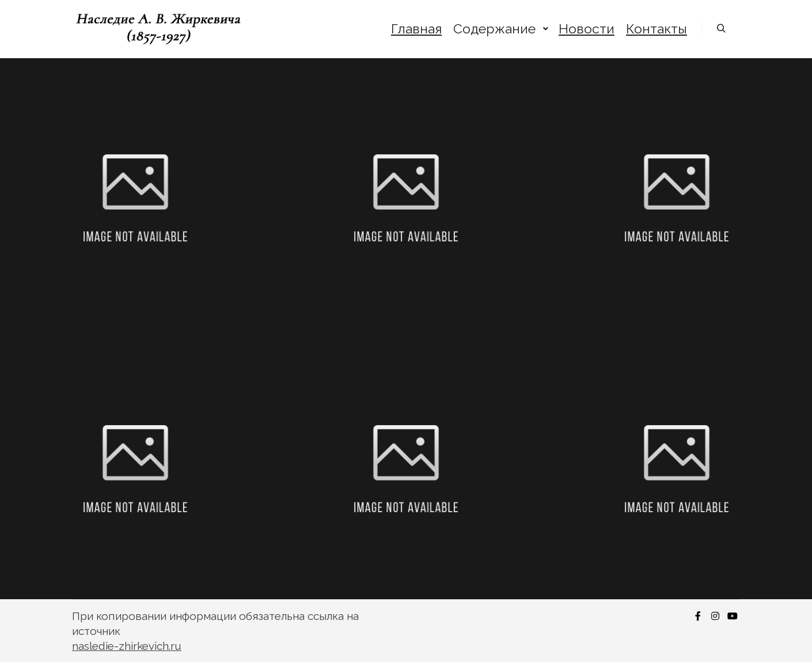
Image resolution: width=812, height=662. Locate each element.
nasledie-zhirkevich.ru (127, 646)
